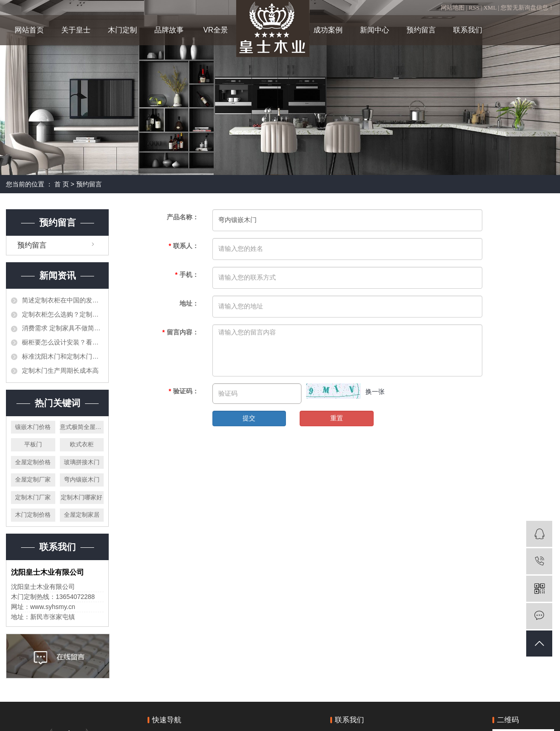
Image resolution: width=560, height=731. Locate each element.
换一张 (375, 392)
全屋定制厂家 (33, 479)
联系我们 (468, 30)
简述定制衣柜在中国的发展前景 (63, 300)
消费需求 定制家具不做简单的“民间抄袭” (63, 328)
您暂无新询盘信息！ (527, 8)
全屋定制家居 (82, 515)
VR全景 (216, 30)
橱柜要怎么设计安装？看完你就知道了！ (63, 342)
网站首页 (29, 30)
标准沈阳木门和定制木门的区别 (63, 356)
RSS (474, 8)
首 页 (62, 184)
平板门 (33, 444)
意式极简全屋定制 (82, 427)
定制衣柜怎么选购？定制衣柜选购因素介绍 (63, 314)
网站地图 (453, 8)
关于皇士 (76, 30)
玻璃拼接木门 (82, 462)
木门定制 (122, 30)
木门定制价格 (33, 515)
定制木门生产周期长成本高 (60, 371)
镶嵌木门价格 (33, 427)
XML (490, 8)
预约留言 (421, 30)
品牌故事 (169, 30)
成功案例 (328, 30)
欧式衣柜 (82, 444)
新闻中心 (375, 30)
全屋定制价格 (33, 462)
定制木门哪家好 (82, 497)
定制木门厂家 (33, 497)
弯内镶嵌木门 (82, 479)
